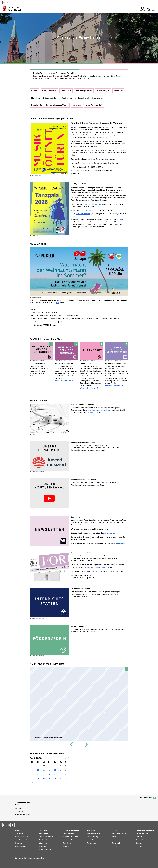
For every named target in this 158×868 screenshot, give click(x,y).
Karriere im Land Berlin (71, 837)
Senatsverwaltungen (46, 837)
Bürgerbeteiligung (69, 840)
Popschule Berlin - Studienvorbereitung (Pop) (49, 105)
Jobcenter (42, 846)
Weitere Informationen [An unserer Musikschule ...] (113, 386)
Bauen (114, 840)
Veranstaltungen (103, 91)
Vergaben (66, 846)
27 (61, 779)
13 (61, 770)
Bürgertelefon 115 (21, 840)
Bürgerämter (43, 843)
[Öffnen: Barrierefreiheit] (142, 9)
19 (55, 774)
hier (105, 159)
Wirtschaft (139, 840)
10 (44, 770)
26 (55, 779)
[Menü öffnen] (153, 9)
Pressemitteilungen (94, 833)
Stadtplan (139, 846)
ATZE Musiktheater (83, 214)
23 (38, 779)
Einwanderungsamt (46, 850)
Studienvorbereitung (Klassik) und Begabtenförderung (83, 98)
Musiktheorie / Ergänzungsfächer (44, 98)
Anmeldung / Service (84, 91)
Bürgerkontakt (19, 811)
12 (55, 770)
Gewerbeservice (20, 846)
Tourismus (139, 837)
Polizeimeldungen (94, 837)
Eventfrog (120, 219)
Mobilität (114, 837)
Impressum (18, 808)
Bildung (114, 846)
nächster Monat (68, 758)
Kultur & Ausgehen (142, 833)
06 (61, 766)
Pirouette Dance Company (92, 204)
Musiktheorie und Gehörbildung (99, 410)
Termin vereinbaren (21, 837)
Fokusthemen (92, 843)
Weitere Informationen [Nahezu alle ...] (88, 388)
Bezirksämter (43, 840)
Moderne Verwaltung (119, 833)
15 (32, 774)
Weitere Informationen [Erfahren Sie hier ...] (38, 376)
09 (38, 770)
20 (61, 774)
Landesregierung (69, 833)
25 (49, 779)
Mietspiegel (116, 843)
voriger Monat (65, 758)
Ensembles (118, 91)
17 (44, 774)
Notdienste (18, 843)
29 (32, 783)
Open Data (67, 843)
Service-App (19, 833)
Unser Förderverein (93, 105)
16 (38, 774)
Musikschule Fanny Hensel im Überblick (48, 738)
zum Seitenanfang (146, 798)
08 (32, 770)
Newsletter (77, 105)
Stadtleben (140, 843)
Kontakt (34, 91)
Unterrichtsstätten (49, 91)
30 (38, 783)
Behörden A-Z (44, 833)
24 (44, 779)
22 (32, 779)
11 (49, 770)
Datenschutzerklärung (22, 814)
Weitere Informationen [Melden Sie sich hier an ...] (63, 381)
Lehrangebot (66, 91)
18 (49, 774)
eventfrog (53, 322)
